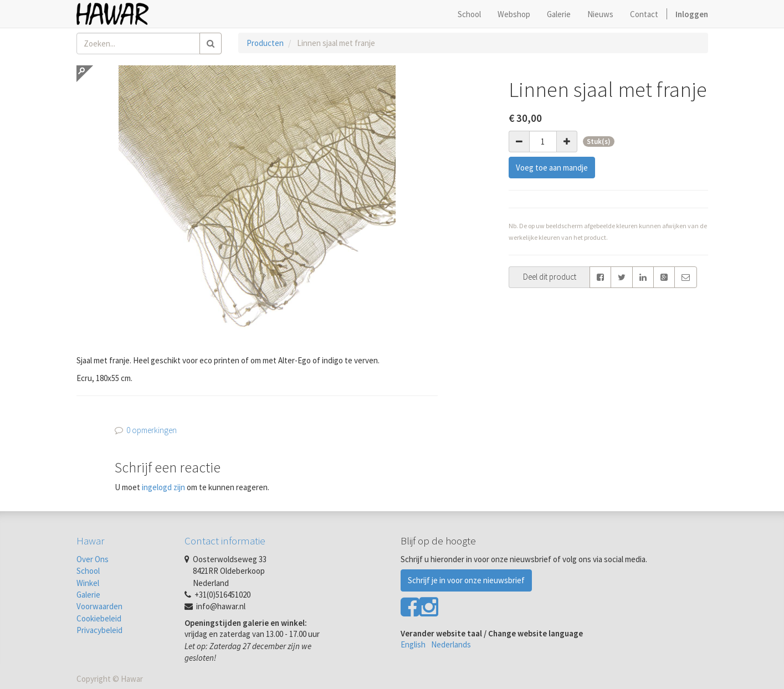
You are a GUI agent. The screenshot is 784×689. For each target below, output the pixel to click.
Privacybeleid (99, 630)
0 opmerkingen (152, 430)
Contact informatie (225, 541)
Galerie (88, 595)
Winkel (88, 583)
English (413, 644)
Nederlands (451, 644)
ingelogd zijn (163, 487)
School (88, 571)
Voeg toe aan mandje (552, 168)
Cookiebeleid (99, 618)
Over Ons (93, 559)
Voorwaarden (99, 606)
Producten (265, 43)
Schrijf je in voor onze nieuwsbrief (466, 580)
